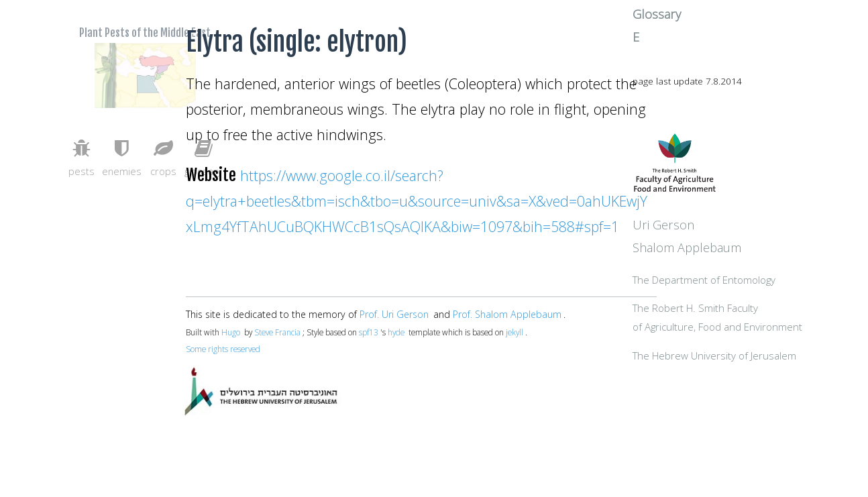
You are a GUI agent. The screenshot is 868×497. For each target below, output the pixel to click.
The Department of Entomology (758, 311)
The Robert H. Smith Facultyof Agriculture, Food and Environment (750, 360)
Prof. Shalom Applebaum (507, 314)
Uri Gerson (717, 256)
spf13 (369, 332)
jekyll (514, 332)
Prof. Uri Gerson (394, 314)
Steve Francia (277, 332)
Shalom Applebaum (741, 278)
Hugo (231, 332)
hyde (396, 332)
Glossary (711, 36)
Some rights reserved (223, 349)
